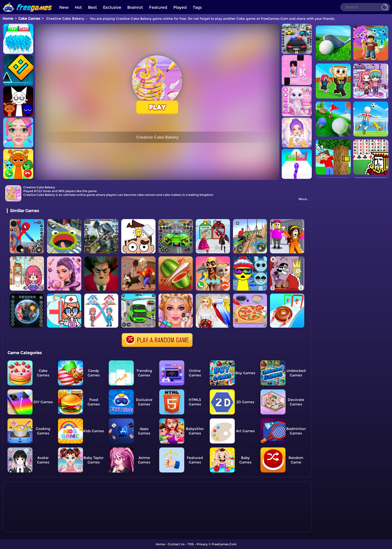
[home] (27, 2)
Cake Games (29, 19)
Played (180, 7)
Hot (78, 7)
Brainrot (135, 7)
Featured (158, 7)
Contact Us (176, 544)
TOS (191, 544)
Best (92, 7)
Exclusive (112, 7)
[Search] (365, 7)
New (64, 7)
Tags (197, 7)
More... (304, 199)
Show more (23, 529)
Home (8, 19)
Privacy (202, 544)
